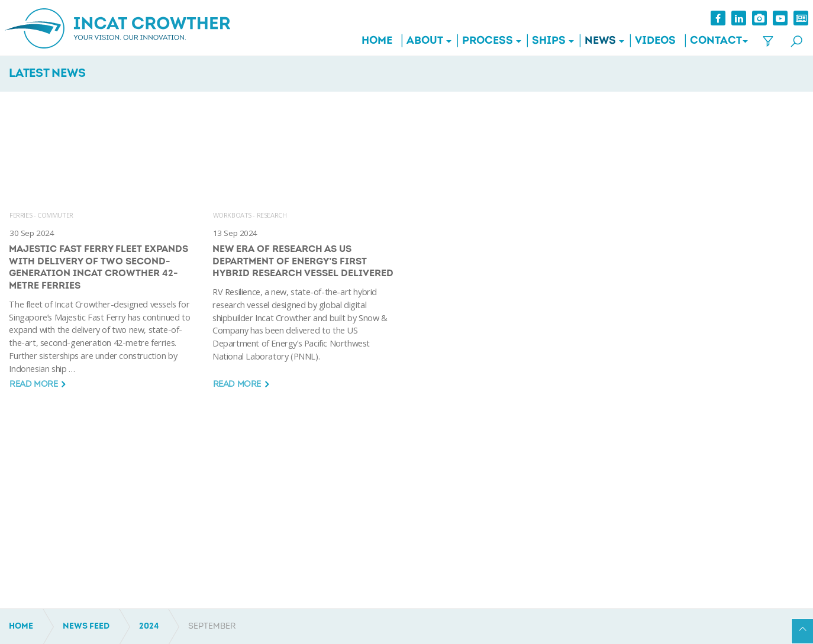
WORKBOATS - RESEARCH (250, 215)
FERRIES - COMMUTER (41, 215)
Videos (651, 41)
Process (483, 41)
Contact (712, 41)
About (421, 41)
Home (373, 41)
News (596, 41)
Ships (545, 41)
